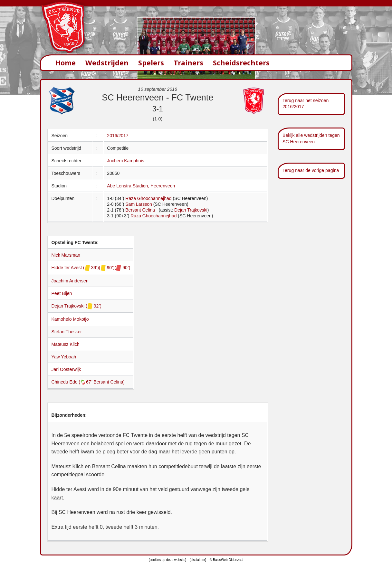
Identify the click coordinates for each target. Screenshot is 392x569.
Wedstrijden (107, 63)
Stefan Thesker (67, 332)
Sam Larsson (139, 204)
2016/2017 (118, 136)
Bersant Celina (140, 210)
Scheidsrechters (241, 63)
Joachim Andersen (70, 281)
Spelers (151, 63)
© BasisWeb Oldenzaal (226, 560)
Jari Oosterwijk (66, 369)
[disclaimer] (198, 560)
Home (66, 63)
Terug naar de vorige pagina (311, 170)
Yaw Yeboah (64, 357)
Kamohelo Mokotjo (70, 319)
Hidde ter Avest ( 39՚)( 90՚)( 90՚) (91, 268)
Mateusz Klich (66, 344)
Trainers (188, 63)
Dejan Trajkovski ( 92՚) (76, 306)
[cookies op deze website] (167, 560)
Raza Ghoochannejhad (148, 198)
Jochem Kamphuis (125, 161)
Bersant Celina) (109, 382)
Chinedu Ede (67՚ (73, 382)
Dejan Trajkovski (191, 210)
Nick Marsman (66, 255)
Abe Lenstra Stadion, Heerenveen (141, 186)
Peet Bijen (62, 293)
